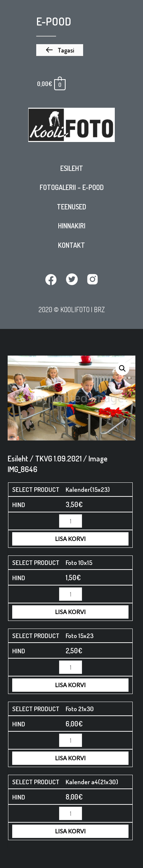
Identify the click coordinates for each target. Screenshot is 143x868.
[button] (60, 50)
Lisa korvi (70, 539)
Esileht (72, 168)
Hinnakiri (72, 226)
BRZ (99, 309)
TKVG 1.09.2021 (58, 458)
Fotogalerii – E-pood (72, 187)
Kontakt (71, 245)
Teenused (71, 207)
